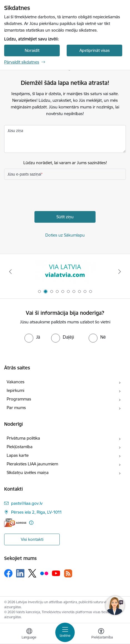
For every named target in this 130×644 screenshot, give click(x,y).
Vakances (16, 382)
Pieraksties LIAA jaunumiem (32, 464)
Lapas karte (18, 455)
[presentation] (46, 196)
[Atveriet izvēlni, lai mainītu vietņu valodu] (29, 634)
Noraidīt (32, 50)
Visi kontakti (32, 539)
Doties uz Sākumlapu (65, 235)
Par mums (16, 408)
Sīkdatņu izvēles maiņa (28, 472)
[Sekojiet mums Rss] (68, 573)
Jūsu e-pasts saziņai (24, 174)
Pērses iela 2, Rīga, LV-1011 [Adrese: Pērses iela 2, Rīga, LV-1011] (37, 512)
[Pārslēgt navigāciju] (65, 632)
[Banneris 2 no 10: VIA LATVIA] (65, 272)
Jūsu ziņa (15, 131)
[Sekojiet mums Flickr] (44, 573)
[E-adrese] (15, 523)
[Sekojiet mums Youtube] (56, 573)
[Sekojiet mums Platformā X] (32, 573)
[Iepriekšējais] (11, 272)
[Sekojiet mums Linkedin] (20, 573)
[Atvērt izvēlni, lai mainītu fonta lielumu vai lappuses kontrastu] (101, 634)
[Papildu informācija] (31, 523)
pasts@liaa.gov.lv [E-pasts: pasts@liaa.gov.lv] (27, 503)
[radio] (32, 337)
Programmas (19, 399)
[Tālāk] (119, 272)
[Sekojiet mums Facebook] (8, 573)
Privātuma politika (23, 438)
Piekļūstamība (20, 447)
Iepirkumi (15, 390)
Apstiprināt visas (95, 50)
